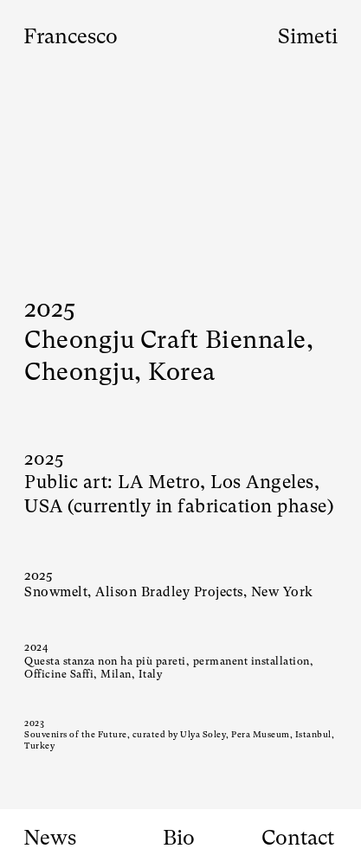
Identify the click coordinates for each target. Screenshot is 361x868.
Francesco (71, 36)
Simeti (308, 36)
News (50, 838)
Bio (179, 838)
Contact (298, 838)
